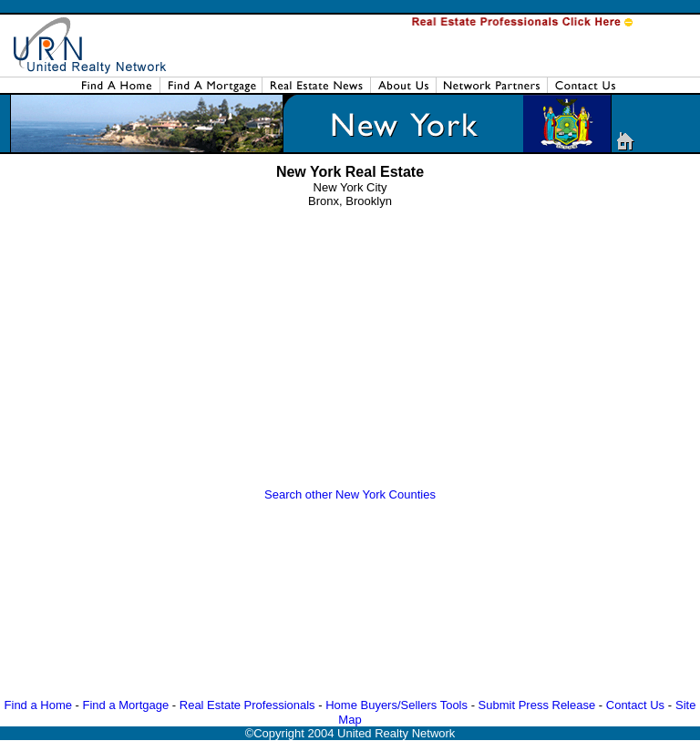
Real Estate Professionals (247, 705)
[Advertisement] (354, 353)
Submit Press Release (537, 705)
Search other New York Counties (350, 494)
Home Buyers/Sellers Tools (396, 705)
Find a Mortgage (126, 705)
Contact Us (635, 705)
